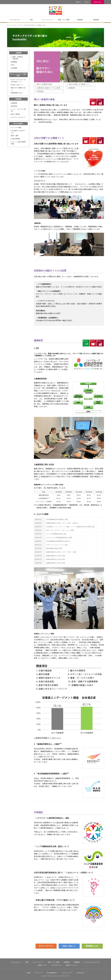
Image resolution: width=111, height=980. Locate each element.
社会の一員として (69, 946)
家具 (27, 962)
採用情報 (14, 103)
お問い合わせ (80, 973)
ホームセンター (16, 962)
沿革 (13, 65)
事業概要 (14, 62)
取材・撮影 (15, 136)
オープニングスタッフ (18, 117)
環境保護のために (92, 946)
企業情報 (66, 962)
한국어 (87, 2)
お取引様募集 (16, 139)
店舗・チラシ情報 (53, 962)
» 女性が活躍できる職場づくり (79, 84)
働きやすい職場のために (18, 89)
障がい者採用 (16, 114)
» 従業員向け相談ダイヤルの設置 (48, 88)
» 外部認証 (40, 91)
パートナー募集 (16, 128)
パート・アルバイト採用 (18, 110)
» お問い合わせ (97, 2)
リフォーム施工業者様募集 (18, 143)
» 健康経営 (71, 88)
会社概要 (14, 68)
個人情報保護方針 (52, 973)
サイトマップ (39, 973)
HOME (29, 973)
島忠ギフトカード (72, 965)
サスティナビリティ (46, 946)
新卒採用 (14, 106)
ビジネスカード (56, 965)
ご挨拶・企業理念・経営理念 (17, 58)
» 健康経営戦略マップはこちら (47, 738)
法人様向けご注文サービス (18, 132)
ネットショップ (38, 962)
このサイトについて (67, 973)
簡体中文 (78, 2)
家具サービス (42, 965)
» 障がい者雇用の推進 (44, 84)
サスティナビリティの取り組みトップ (18, 81)
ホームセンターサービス (92, 962)
